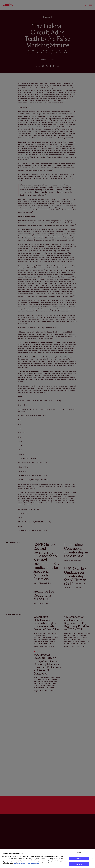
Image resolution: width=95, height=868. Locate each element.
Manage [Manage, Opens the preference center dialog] (79, 853)
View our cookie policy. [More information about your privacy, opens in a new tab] (21, 864)
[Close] (92, 858)
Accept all (79, 864)
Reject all (79, 858)
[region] (47, 858)
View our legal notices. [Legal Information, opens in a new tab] (34, 864)
